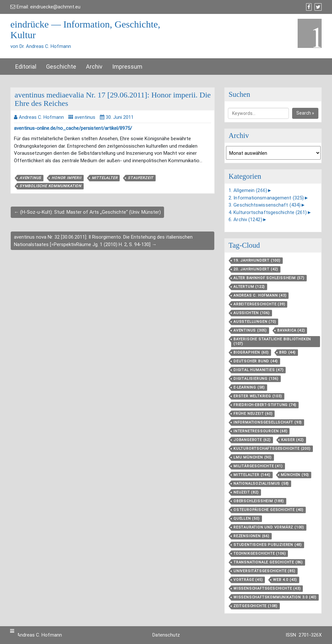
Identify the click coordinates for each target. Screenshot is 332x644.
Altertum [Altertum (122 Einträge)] (249, 287)
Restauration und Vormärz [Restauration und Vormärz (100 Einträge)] (269, 527)
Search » (305, 113)
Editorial (26, 67)
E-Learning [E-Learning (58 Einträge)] (249, 387)
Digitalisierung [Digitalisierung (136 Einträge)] (256, 379)
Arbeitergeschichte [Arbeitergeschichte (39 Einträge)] (259, 304)
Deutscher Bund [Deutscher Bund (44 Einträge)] (256, 361)
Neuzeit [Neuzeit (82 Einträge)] (246, 492)
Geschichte (61, 67)
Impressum (127, 67)
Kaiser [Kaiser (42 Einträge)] (292, 440)
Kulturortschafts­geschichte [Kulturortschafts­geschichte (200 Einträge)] (272, 449)
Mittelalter (105, 178)
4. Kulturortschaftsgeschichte (268, 212)
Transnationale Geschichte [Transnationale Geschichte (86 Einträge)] (268, 562)
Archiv (94, 67)
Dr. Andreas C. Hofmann (36, 635)
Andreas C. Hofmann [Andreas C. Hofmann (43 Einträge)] (260, 295)
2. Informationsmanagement (266, 198)
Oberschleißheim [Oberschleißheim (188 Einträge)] (259, 501)
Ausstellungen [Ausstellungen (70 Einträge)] (255, 322)
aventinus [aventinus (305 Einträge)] (250, 330)
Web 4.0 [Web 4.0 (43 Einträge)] (285, 580)
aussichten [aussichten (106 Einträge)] (252, 313)
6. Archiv (245, 220)
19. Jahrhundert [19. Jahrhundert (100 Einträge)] (257, 260)
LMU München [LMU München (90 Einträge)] (253, 457)
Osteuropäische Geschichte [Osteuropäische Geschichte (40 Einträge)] (268, 510)
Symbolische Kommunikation (50, 186)
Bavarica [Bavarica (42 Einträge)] (291, 330)
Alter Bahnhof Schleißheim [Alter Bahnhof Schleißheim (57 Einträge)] (269, 278)
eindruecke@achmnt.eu (55, 7)
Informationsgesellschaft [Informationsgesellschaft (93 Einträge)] (268, 422)
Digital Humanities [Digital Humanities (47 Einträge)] (258, 370)
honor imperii (66, 178)
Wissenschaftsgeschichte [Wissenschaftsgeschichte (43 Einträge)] (267, 588)
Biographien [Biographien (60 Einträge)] (251, 352)
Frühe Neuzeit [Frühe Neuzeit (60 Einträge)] (253, 414)
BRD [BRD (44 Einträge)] (287, 352)
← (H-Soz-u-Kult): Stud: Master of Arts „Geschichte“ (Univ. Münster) (87, 212)
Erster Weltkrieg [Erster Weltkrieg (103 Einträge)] (258, 396)
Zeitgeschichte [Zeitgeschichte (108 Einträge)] (255, 606)
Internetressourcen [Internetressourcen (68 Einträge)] (260, 431)
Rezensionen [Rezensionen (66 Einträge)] (251, 536)
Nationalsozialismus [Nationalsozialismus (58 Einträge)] (261, 484)
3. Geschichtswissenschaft (265, 205)
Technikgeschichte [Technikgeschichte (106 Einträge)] (260, 554)
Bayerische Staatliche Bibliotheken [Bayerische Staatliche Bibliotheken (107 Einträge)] (272, 341)
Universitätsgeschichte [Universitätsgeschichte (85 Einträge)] (264, 571)
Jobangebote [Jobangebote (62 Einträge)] (252, 440)
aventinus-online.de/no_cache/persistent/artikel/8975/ (73, 128)
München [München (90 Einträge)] (295, 475)
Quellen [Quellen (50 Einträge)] (247, 519)
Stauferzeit (141, 178)
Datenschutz (166, 635)
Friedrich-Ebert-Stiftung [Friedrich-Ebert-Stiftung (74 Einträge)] (265, 405)
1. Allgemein (248, 190)
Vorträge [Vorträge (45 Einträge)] (248, 580)
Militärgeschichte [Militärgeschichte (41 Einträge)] (258, 466)
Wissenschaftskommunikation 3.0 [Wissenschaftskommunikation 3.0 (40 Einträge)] (275, 597)
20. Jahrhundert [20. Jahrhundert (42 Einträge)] (256, 269)
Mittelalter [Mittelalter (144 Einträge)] (252, 475)
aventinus (85, 117)
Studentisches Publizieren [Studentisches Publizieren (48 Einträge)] (268, 545)
